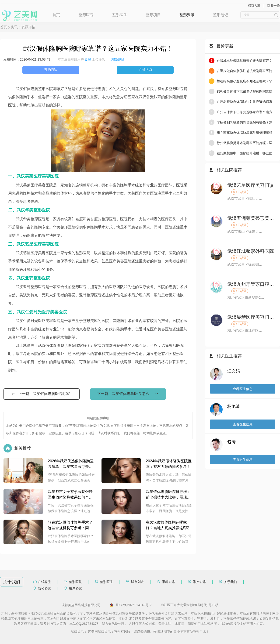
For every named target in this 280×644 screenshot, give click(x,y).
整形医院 (86, 15)
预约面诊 (51, 70)
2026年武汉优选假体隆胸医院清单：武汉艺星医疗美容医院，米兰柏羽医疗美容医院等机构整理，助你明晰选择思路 (71, 464)
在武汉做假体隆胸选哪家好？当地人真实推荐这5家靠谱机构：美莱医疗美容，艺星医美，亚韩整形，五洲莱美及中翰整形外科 (169, 526)
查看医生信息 (243, 389)
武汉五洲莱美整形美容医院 (251, 218)
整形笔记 (220, 15)
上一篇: (40, 394)
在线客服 (44, 582)
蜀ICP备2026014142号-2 (131, 605)
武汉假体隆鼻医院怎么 (130, 394)
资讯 (14, 27)
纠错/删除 (118, 59)
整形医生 (120, 15)
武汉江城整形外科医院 (251, 251)
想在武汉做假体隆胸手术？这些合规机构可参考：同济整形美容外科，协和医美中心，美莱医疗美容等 (70, 526)
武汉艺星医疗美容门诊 (251, 185)
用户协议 (75, 588)
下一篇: (128, 394)
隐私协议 (44, 588)
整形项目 (153, 15)
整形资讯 (187, 15)
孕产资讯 (199, 582)
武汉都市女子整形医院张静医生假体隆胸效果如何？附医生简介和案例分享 (70, 495)
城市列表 (137, 582)
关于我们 (231, 582)
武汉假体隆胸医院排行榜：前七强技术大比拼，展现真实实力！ (168, 495)
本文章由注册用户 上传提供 (81, 59)
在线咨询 (145, 70)
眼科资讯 (168, 582)
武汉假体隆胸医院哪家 (51, 394)
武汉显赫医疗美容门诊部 (251, 317)
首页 (56, 15)
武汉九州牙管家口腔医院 (251, 284)
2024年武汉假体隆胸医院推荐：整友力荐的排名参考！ (169, 464)
